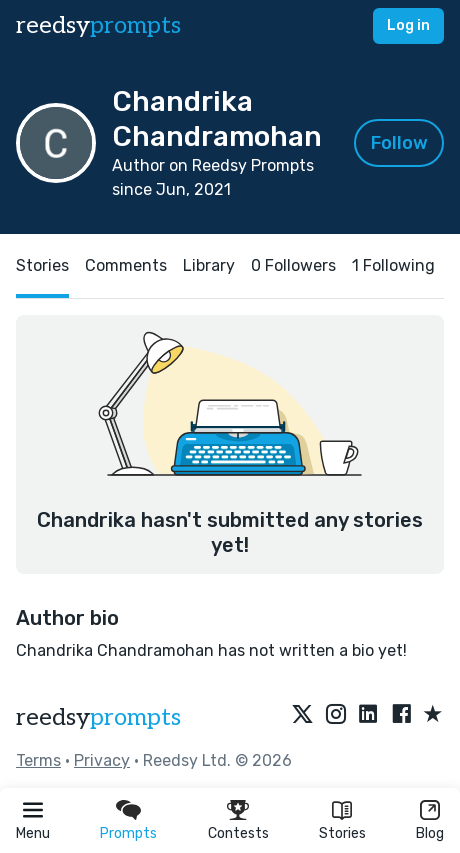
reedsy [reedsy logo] (98, 25)
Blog (430, 833)
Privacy (102, 760)
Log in (408, 25)
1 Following (393, 265)
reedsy (98, 717)
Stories (342, 833)
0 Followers (293, 265)
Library (209, 265)
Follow (399, 143)
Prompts (128, 833)
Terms (38, 760)
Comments (126, 265)
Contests (238, 833)
